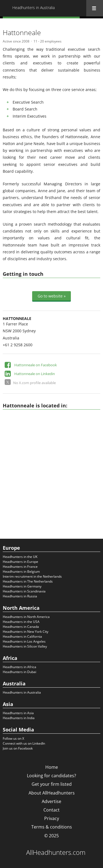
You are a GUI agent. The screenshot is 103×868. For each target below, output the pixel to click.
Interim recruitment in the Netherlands (32, 576)
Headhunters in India (19, 718)
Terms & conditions (52, 827)
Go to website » (52, 296)
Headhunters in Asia (18, 713)
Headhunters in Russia (20, 596)
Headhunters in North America (26, 617)
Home (52, 767)
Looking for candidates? (51, 776)
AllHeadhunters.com (56, 852)
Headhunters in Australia (22, 692)
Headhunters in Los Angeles (24, 641)
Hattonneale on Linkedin (35, 374)
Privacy (52, 818)
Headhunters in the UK (20, 557)
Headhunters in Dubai (20, 672)
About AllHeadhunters (52, 793)
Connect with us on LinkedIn (24, 743)
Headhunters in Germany (22, 586)
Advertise (51, 801)
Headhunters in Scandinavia (24, 591)
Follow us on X (13, 738)
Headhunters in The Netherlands (28, 581)
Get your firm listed (52, 784)
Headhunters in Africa (20, 667)
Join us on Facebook (18, 748)
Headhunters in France (20, 567)
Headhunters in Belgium (21, 571)
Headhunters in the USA (21, 622)
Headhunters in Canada (21, 627)
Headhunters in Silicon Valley (25, 646)
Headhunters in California (22, 636)
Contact (51, 810)
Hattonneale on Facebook (36, 365)
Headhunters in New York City (26, 632)
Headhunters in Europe (20, 562)
